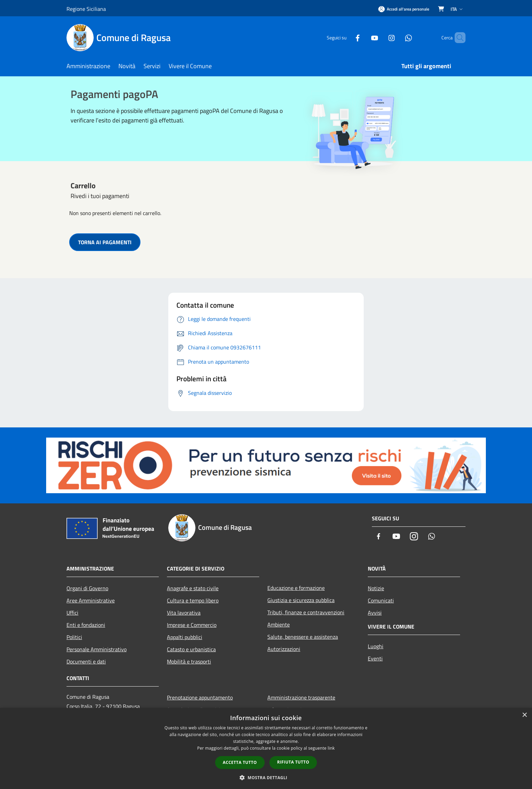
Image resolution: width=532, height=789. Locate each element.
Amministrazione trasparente (301, 697)
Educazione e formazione (296, 588)
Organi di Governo (87, 588)
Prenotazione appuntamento (200, 697)
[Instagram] (380, 37)
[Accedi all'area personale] (404, 9)
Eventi (375, 658)
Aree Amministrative (91, 600)
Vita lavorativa (184, 613)
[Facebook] (346, 37)
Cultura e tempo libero (193, 600)
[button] (266, 777)
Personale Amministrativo (97, 649)
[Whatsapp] (397, 37)
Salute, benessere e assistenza (303, 637)
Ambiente (279, 624)
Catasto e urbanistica (191, 649)
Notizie (376, 588)
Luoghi (376, 646)
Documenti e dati (86, 661)
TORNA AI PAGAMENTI (105, 242)
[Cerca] (457, 38)
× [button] (524, 715)
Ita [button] (457, 9)
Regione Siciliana (86, 9)
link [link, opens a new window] (331, 748)
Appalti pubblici (185, 637)
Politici (74, 637)
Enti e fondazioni (86, 625)
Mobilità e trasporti (189, 661)
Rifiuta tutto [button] (293, 762)
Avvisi (375, 613)
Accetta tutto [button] (240, 762)
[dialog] (266, 748)
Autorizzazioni (284, 649)
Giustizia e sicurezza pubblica (301, 600)
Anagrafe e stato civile (193, 588)
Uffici (72, 613)
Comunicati (381, 600)
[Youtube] (363, 37)
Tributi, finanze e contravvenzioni (306, 612)
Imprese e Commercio (192, 625)
